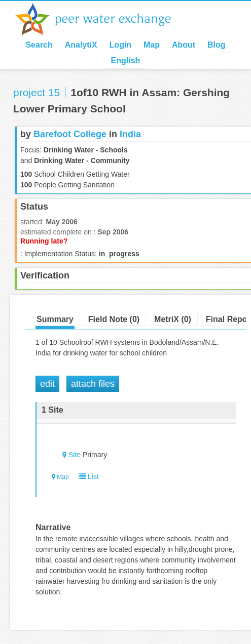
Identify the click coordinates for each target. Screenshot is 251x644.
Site (75, 455)
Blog (217, 45)
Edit (47, 384)
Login (121, 45)
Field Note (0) (114, 319)
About (184, 45)
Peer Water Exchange (101, 19)
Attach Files (93, 384)
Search (39, 45)
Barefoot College (70, 134)
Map (152, 45)
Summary (55, 319)
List (86, 476)
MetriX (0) (173, 319)
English (126, 61)
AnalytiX (81, 45)
